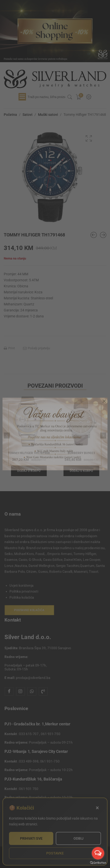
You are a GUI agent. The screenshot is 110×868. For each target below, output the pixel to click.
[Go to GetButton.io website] (98, 863)
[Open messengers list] (98, 853)
